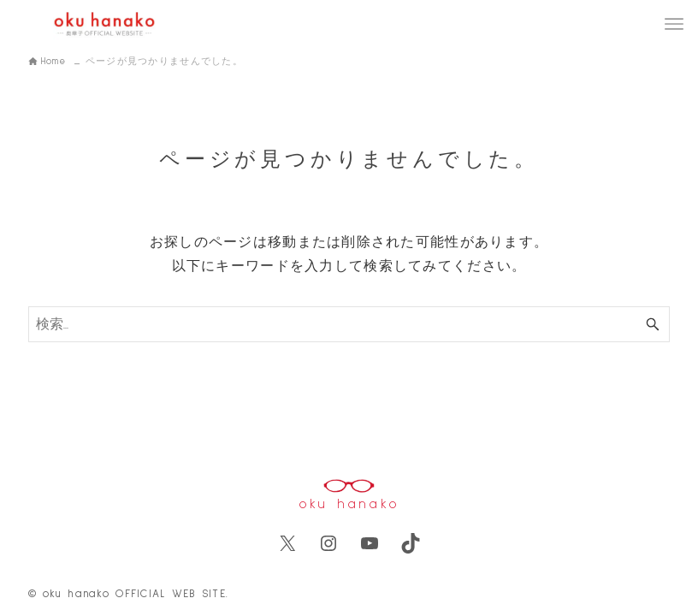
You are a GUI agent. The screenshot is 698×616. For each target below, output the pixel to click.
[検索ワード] (349, 324)
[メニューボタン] (674, 24)
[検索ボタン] (653, 324)
